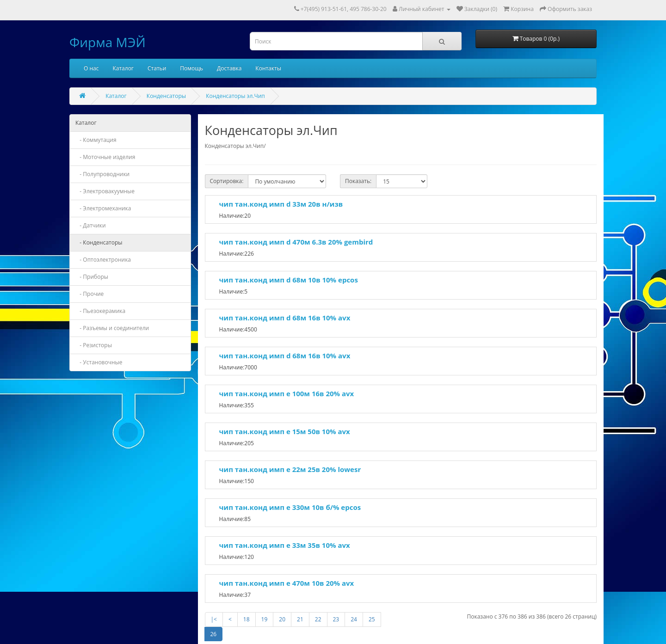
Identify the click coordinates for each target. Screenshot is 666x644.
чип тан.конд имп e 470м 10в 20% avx (287, 583)
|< (214, 619)
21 (300, 619)
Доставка (229, 68)
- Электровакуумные (105, 191)
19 (265, 619)
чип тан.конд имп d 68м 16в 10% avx (285, 318)
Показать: (358, 181)
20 (282, 619)
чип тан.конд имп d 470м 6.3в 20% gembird (296, 242)
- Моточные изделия (105, 157)
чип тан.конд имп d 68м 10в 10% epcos (289, 280)
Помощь (191, 68)
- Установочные (99, 362)
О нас (91, 68)
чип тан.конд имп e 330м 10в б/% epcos (290, 507)
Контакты (268, 68)
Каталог (123, 68)
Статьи (157, 68)
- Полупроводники (102, 174)
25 (372, 619)
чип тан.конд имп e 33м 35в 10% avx (285, 545)
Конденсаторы (166, 96)
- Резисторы (94, 345)
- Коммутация (96, 140)
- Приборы (92, 277)
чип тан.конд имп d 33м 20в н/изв (281, 204)
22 (318, 619)
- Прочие (89, 294)
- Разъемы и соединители (112, 328)
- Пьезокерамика (100, 311)
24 (354, 619)
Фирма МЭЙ (108, 42)
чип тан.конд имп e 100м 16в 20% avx (287, 393)
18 (247, 619)
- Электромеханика (103, 208)
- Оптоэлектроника (103, 260)
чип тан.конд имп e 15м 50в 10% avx (285, 431)
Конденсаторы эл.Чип (235, 96)
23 (336, 619)
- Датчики (91, 225)
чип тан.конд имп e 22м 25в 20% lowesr (290, 469)
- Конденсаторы (99, 242)
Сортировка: (227, 181)
